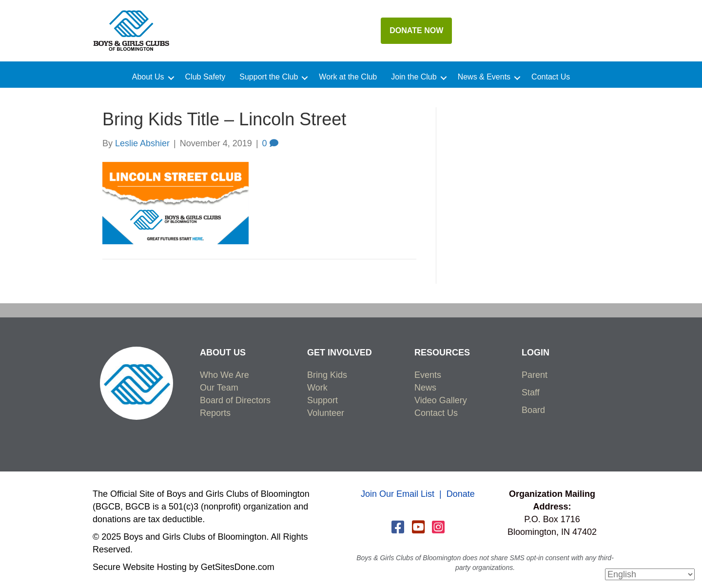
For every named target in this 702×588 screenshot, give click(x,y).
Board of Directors (235, 400)
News (425, 388)
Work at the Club (348, 77)
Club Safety (205, 77)
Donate (461, 494)
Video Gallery (441, 400)
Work (317, 388)
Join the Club (414, 77)
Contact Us (551, 77)
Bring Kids (327, 375)
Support (322, 400)
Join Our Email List (398, 494)
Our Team (219, 388)
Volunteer (326, 413)
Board (533, 410)
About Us (148, 77)
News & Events (484, 77)
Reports (215, 413)
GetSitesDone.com (238, 567)
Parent (535, 375)
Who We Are (224, 375)
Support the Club (269, 77)
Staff (531, 392)
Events (428, 375)
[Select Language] (650, 574)
